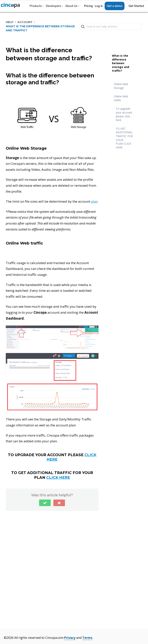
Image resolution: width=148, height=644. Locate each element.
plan (94, 201)
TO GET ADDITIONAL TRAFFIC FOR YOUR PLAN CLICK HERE (124, 138)
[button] (45, 503)
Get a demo (115, 6)
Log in (99, 6)
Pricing (88, 6)
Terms (87, 638)
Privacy (70, 638)
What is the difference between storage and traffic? (121, 63)
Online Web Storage (121, 86)
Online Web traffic (121, 98)
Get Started (136, 6)
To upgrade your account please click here (124, 114)
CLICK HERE (58, 478)
